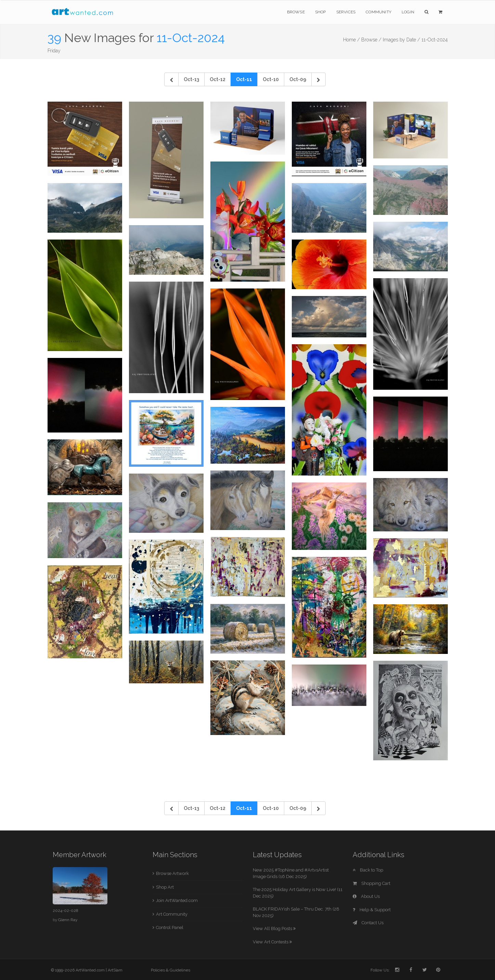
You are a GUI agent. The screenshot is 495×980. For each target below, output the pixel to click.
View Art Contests (272, 942)
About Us (366, 896)
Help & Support (372, 910)
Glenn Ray (68, 920)
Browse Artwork (172, 873)
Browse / (371, 40)
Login (408, 12)
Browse (296, 12)
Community (379, 12)
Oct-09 (298, 79)
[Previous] (171, 79)
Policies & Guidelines (171, 970)
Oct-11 (244, 79)
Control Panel (170, 927)
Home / (351, 40)
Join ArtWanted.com (177, 900)
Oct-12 (218, 79)
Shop (321, 12)
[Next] (318, 79)
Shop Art (165, 887)
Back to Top (368, 870)
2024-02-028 (66, 911)
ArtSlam (115, 970)
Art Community (172, 914)
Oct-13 (191, 79)
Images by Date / (401, 40)
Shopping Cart (372, 883)
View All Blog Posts (274, 929)
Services (346, 12)
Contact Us (368, 923)
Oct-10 (271, 79)
